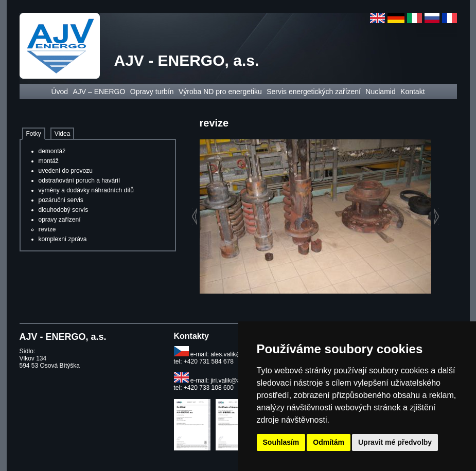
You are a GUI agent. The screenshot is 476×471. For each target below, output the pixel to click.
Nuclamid (380, 92)
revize (47, 229)
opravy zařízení (60, 220)
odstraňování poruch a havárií (80, 180)
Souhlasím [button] (281, 442)
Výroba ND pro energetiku (220, 92)
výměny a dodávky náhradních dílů (86, 190)
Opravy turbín (152, 92)
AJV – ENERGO (99, 92)
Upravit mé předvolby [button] (395, 442)
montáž (49, 161)
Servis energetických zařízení (314, 92)
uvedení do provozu (66, 171)
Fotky (34, 134)
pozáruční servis (61, 200)
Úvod (59, 92)
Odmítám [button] (329, 442)
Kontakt (412, 92)
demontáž (52, 151)
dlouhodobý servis (64, 210)
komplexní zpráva (63, 239)
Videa (62, 134)
